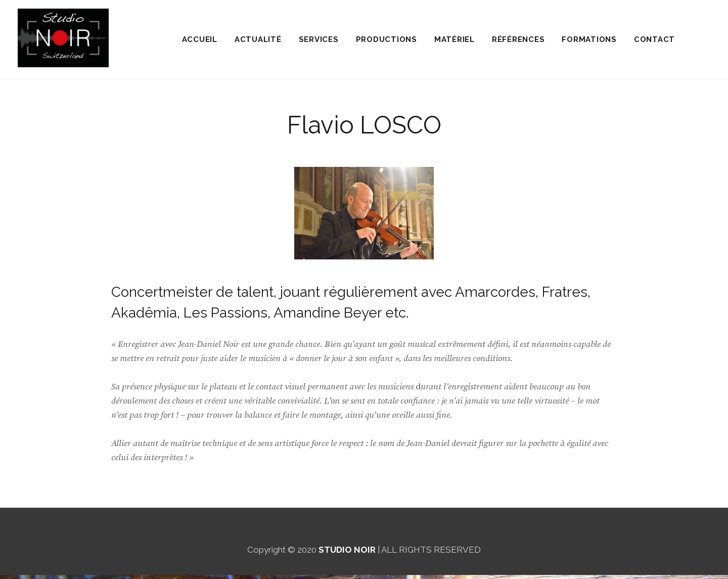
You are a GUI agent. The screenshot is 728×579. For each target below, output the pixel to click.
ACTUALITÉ (258, 41)
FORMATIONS (589, 41)
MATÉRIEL (454, 41)
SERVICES (319, 41)
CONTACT (654, 41)
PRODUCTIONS (386, 41)
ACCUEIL (200, 41)
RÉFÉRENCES (518, 41)
